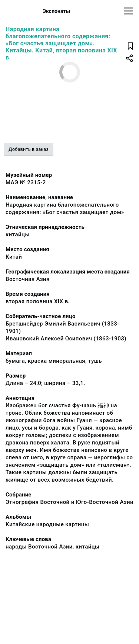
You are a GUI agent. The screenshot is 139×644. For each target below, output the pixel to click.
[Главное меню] (128, 11)
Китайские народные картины (47, 524)
